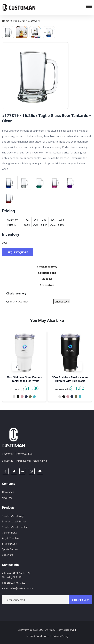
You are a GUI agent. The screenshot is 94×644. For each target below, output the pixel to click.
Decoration (8, 492)
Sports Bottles (10, 549)
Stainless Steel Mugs (13, 516)
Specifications (47, 273)
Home (6, 21)
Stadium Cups (9, 544)
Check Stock (62, 301)
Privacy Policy (60, 636)
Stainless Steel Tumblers (15, 527)
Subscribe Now (80, 600)
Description (47, 285)
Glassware (34, 21)
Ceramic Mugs (9, 533)
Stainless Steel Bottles (14, 521)
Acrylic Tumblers (11, 538)
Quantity (11, 301)
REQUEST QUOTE (18, 252)
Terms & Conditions (37, 636)
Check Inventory (47, 267)
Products (19, 21)
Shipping (47, 279)
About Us (7, 498)
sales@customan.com (21, 588)
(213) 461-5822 (18, 583)
